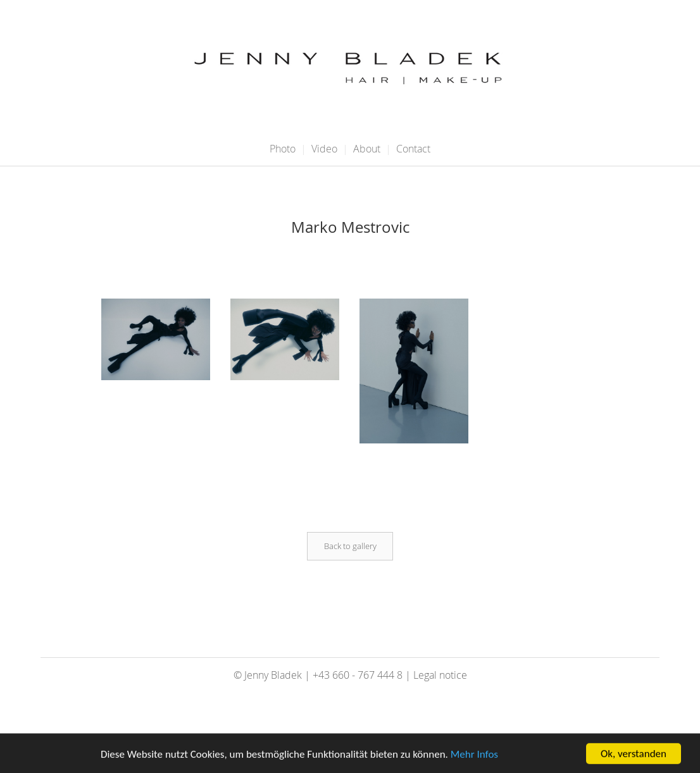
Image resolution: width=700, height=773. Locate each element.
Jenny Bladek (273, 675)
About (367, 149)
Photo (283, 149)
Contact (413, 149)
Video (324, 149)
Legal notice (440, 675)
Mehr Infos (474, 756)
